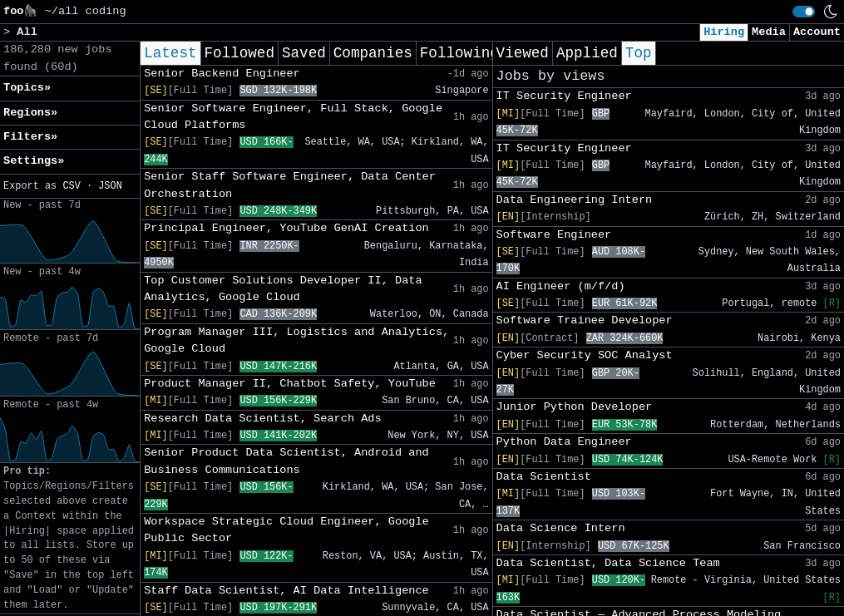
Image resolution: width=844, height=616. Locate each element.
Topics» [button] (27, 88)
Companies (373, 53)
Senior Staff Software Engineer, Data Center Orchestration (290, 185)
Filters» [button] (30, 137)
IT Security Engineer (564, 96)
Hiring (724, 32)
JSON (110, 186)
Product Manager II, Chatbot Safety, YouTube (290, 384)
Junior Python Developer (575, 407)
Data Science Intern (561, 528)
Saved (304, 53)
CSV (71, 186)
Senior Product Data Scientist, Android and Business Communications (286, 461)
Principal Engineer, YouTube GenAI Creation (286, 228)
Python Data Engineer (564, 442)
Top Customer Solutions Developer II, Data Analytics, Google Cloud (283, 289)
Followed (239, 53)
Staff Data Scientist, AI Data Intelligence (286, 591)
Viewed (523, 53)
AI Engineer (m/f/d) (561, 286)
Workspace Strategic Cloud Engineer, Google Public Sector (286, 530)
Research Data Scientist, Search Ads (263, 419)
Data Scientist (544, 477)
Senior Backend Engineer (222, 74)
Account (817, 32)
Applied (587, 53)
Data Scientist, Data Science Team (608, 563)
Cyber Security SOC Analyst (585, 355)
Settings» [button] (34, 161)
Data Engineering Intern (575, 200)
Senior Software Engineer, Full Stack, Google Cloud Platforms (293, 117)
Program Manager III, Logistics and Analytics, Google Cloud (296, 340)
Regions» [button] (30, 113)
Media (769, 32)
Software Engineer (554, 235)
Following (459, 53)
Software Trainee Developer (585, 320)
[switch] (804, 12)
